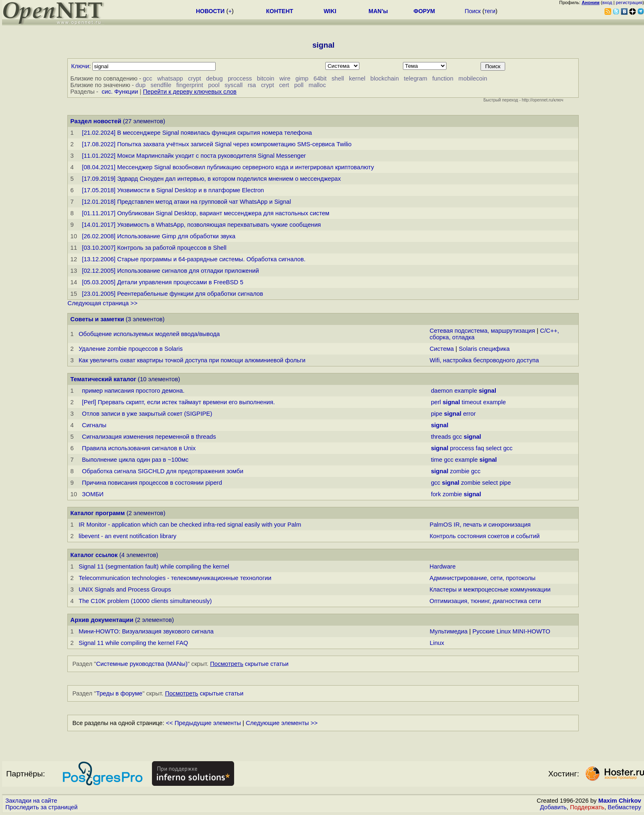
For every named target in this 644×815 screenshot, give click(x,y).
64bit (320, 78)
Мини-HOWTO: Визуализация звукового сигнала (146, 631)
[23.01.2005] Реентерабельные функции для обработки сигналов (173, 294)
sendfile (161, 85)
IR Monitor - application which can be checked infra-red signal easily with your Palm (190, 525)
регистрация (629, 2)
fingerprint (190, 85)
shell (338, 78)
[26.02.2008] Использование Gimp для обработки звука (159, 236)
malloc (317, 85)
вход (607, 2)
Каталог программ (98, 513)
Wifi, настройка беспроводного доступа (484, 360)
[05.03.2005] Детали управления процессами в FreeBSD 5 (163, 282)
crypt (195, 78)
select (494, 448)
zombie (460, 471)
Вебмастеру (624, 807)
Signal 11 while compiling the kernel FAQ (133, 643)
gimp (302, 78)
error (469, 414)
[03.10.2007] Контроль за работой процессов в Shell (154, 248)
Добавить (553, 807)
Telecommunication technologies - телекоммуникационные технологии (175, 578)
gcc (148, 78)
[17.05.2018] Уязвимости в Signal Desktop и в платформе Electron (173, 190)
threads (441, 437)
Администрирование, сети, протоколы (483, 578)
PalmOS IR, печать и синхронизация (480, 525)
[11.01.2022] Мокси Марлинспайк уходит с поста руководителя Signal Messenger (194, 156)
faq (480, 448)
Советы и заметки (97, 319)
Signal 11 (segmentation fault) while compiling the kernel (154, 566)
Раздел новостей (96, 121)
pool (214, 85)
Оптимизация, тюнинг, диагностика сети (485, 601)
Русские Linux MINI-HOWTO (511, 631)
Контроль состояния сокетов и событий (485, 536)
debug (215, 78)
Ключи (80, 66)
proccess (240, 78)
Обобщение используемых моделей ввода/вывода (149, 334)
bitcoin (266, 78)
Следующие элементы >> (282, 723)
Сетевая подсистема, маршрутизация (482, 331)
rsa (252, 85)
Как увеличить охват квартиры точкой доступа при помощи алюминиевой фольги (192, 360)
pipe (437, 414)
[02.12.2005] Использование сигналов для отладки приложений (171, 271)
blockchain (385, 78)
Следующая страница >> (102, 303)
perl (436, 402)
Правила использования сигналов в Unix (139, 448)
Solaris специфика (484, 349)
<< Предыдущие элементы (204, 723)
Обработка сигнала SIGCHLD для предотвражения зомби (163, 471)
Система (442, 349)
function (443, 78)
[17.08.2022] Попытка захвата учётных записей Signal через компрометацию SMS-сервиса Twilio (217, 144)
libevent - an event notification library (127, 536)
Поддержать (587, 807)
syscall (234, 85)
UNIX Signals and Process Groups (125, 589)
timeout (471, 402)
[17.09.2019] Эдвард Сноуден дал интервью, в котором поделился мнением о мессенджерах (212, 179)
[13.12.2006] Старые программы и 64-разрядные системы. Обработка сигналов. (194, 259)
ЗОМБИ (93, 494)
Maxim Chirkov (620, 801)
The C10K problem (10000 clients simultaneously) (145, 601)
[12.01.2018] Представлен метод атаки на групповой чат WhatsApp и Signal (187, 202)
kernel (357, 78)
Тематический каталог (103, 379)
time (437, 460)
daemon (442, 391)
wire (285, 78)
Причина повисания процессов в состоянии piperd (152, 483)
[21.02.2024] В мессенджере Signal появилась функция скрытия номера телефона (197, 133)
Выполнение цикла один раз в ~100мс (135, 460)
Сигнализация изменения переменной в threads (149, 437)
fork (436, 494)
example (466, 391)
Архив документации (102, 620)
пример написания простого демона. (133, 391)
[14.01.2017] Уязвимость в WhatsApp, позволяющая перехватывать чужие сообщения (202, 225)
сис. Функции (120, 92)
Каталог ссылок (94, 555)
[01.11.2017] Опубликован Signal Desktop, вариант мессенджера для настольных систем (206, 213)
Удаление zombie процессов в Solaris (131, 349)
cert (284, 85)
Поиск (473, 11)
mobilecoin (473, 78)
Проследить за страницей (41, 807)
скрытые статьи (250, 664)
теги (490, 11)
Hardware (443, 566)
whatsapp (170, 78)
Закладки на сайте (31, 801)
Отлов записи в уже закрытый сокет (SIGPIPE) (147, 414)
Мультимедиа (448, 631)
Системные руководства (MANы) (142, 664)
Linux (437, 643)
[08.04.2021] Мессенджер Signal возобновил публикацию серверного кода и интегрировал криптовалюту (228, 167)
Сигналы (94, 425)
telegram (415, 78)
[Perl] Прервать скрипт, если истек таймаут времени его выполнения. (179, 402)
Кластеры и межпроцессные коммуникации (490, 589)
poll (299, 85)
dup (140, 85)
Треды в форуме (119, 693)
